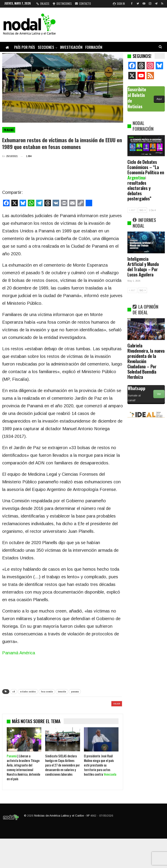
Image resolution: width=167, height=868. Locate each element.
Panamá (9, 130)
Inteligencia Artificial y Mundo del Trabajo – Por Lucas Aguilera (143, 266)
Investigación (71, 47)
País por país (25, 47)
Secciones (46, 47)
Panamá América (19, 653)
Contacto (83, 3)
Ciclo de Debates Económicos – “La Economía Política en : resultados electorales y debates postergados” (146, 180)
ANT (132, 210)
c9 (14, 691)
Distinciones (62, 3)
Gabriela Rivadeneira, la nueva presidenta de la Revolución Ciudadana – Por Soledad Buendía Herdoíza (146, 361)
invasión (62, 691)
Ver (159, 394)
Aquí (159, 99)
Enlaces (43, 3)
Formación (94, 47)
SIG (142, 210)
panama (75, 691)
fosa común (47, 691)
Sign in (119, 3)
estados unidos (28, 691)
